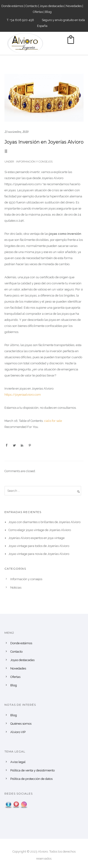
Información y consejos (34, 162)
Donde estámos (12, 6)
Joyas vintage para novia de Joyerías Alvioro (39, 554)
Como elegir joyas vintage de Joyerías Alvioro (40, 530)
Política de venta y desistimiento (33, 770)
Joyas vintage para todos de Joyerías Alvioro (39, 546)
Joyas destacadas (52, 6)
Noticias (16, 588)
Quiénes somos (21, 724)
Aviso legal (18, 762)
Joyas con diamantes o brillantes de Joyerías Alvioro (44, 522)
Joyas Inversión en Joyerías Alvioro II (44, 147)
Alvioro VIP (18, 732)
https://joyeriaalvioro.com (23, 395)
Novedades (74, 6)
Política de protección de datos (31, 779)
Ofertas (38, 12)
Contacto (31, 6)
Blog (48, 12)
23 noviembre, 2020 (16, 132)
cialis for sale (53, 421)
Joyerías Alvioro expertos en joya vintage (36, 538)
